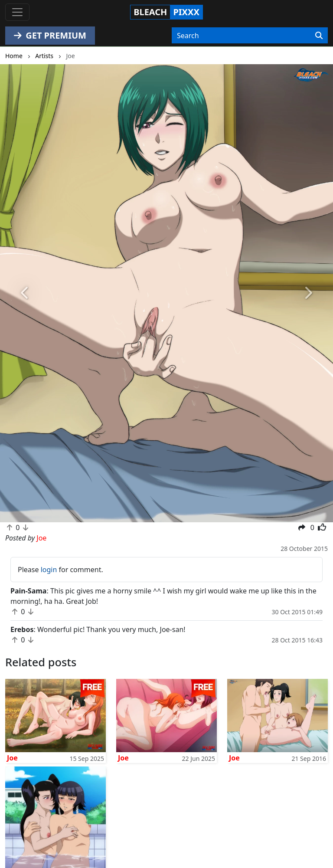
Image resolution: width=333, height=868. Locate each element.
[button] (25, 293)
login (49, 570)
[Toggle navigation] (17, 12)
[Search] (319, 36)
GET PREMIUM (50, 35)
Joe (12, 758)
